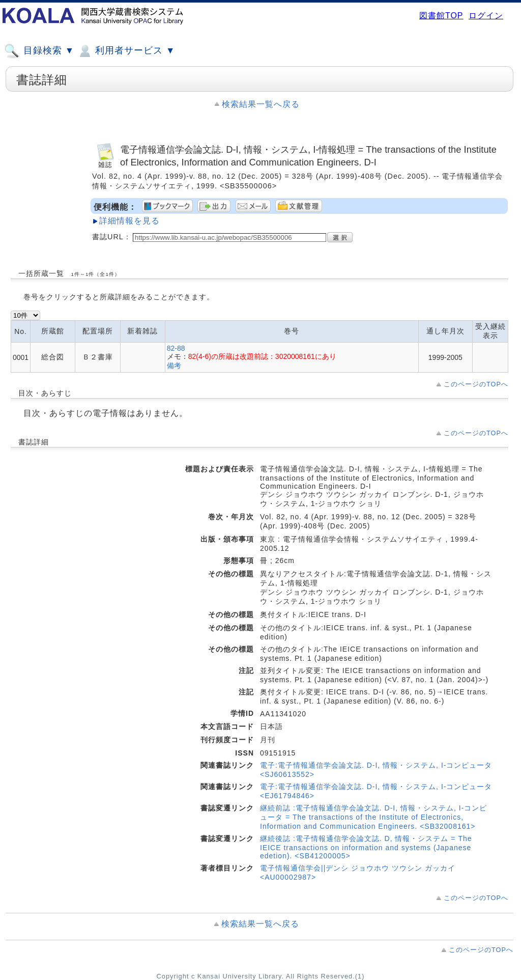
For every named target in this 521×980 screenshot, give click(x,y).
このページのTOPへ (476, 384)
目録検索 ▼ (39, 51)
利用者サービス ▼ (126, 51)
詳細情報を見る (129, 221)
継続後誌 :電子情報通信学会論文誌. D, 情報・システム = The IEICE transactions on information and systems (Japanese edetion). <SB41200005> (366, 847)
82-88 (176, 348)
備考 (174, 366)
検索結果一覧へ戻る (261, 104)
